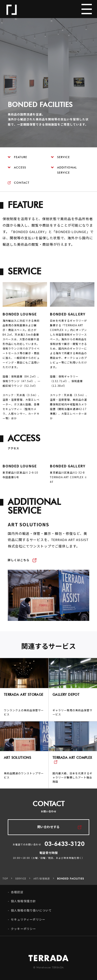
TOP (5, 884)
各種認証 (17, 897)
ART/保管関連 (42, 884)
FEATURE (17, 157)
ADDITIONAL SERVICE (64, 170)
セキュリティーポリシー (28, 925)
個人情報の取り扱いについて (31, 916)
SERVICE (60, 157)
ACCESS (17, 168)
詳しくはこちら (19, 565)
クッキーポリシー (24, 934)
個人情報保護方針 (24, 906)
